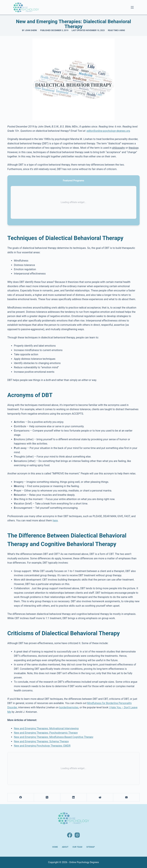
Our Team (77, 847)
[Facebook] (21, 797)
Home (55, 847)
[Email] (126, 797)
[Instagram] (77, 835)
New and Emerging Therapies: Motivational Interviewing (46, 728)
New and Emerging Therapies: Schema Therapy (41, 741)
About (65, 847)
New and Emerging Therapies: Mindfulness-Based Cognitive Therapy (54, 737)
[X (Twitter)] (47, 797)
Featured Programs (73, 181)
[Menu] (132, 7)
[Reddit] (100, 797)
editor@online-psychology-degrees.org (108, 131)
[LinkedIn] (74, 797)
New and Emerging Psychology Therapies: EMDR (42, 746)
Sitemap (90, 847)
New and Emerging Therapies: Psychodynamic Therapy (46, 733)
